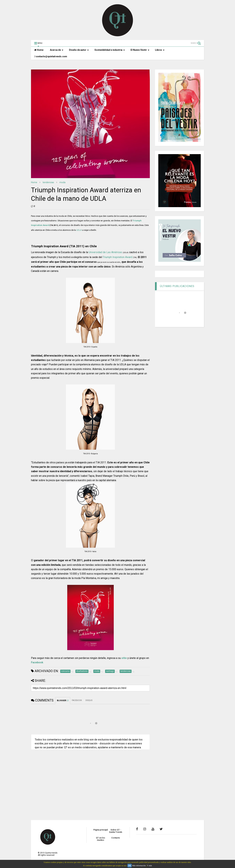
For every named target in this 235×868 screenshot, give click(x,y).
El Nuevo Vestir (140, 50)
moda (62, 182)
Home (39, 50)
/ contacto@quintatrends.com (51, 56)
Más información (139, 866)
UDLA (79, 230)
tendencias (48, 182)
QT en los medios (101, 839)
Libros (160, 50)
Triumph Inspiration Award (118, 257)
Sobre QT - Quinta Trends (116, 831)
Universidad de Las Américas (105, 252)
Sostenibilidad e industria (110, 50)
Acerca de (57, 50)
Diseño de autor (79, 50)
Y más (149, 866)
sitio (124, 658)
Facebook (37, 662)
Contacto (116, 838)
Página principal (101, 830)
